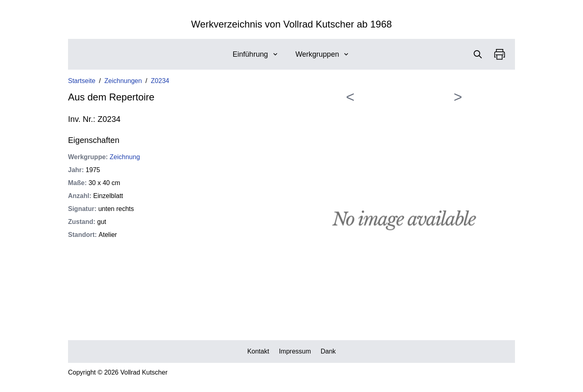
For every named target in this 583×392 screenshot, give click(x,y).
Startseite (82, 81)
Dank (328, 351)
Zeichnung (125, 157)
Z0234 (160, 81)
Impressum (295, 351)
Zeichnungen (123, 81)
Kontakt (258, 351)
